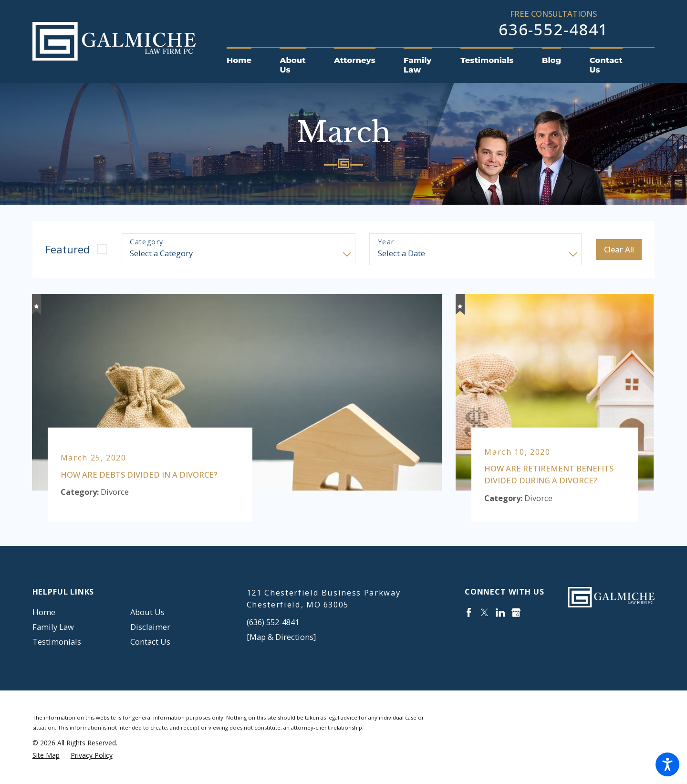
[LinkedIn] (500, 612)
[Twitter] (484, 612)
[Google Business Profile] (516, 612)
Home (44, 612)
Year (386, 242)
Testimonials (57, 642)
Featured (68, 249)
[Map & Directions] (281, 637)
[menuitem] (246, 61)
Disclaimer (150, 627)
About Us (147, 612)
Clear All (619, 249)
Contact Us (150, 642)
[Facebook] (469, 612)
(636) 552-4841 (273, 622)
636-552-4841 (553, 30)
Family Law (53, 627)
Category (146, 242)
